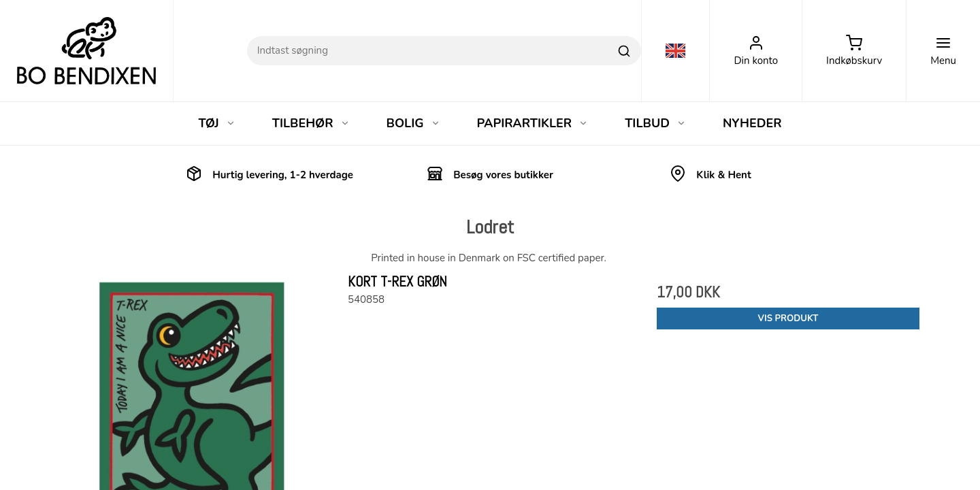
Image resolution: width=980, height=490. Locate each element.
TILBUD (655, 123)
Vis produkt (788, 318)
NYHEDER (752, 123)
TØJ (216, 123)
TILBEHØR (311, 123)
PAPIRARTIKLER (533, 123)
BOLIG (413, 123)
